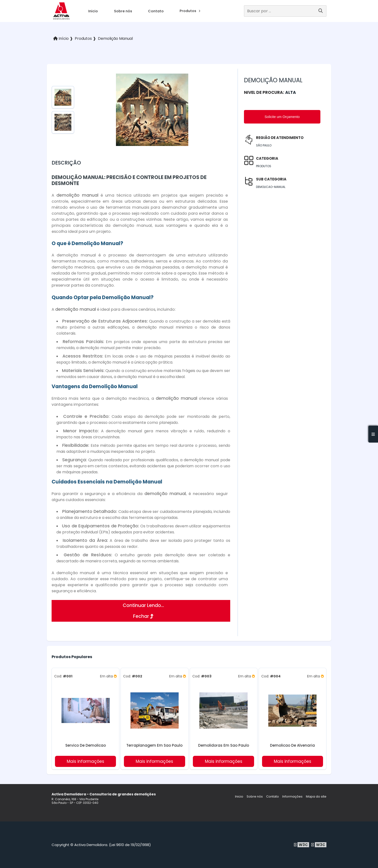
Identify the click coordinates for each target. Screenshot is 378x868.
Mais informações (85, 761)
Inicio (93, 11)
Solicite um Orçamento (282, 117)
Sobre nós (123, 11)
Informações (292, 796)
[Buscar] (321, 11)
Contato (156, 11)
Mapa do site (316, 796)
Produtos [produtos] (190, 11)
